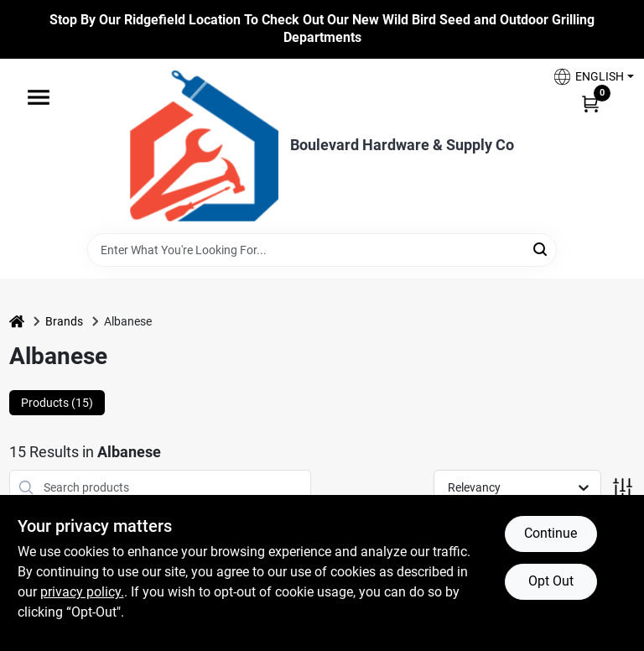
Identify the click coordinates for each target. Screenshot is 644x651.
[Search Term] (322, 250)
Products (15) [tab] (57, 403)
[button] (587, 77)
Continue (551, 533)
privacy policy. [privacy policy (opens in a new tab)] (82, 592)
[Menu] (39, 97)
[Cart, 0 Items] (590, 103)
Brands (64, 321)
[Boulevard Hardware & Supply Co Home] (204, 146)
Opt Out (551, 581)
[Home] (17, 322)
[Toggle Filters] (623, 488)
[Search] (541, 249)
